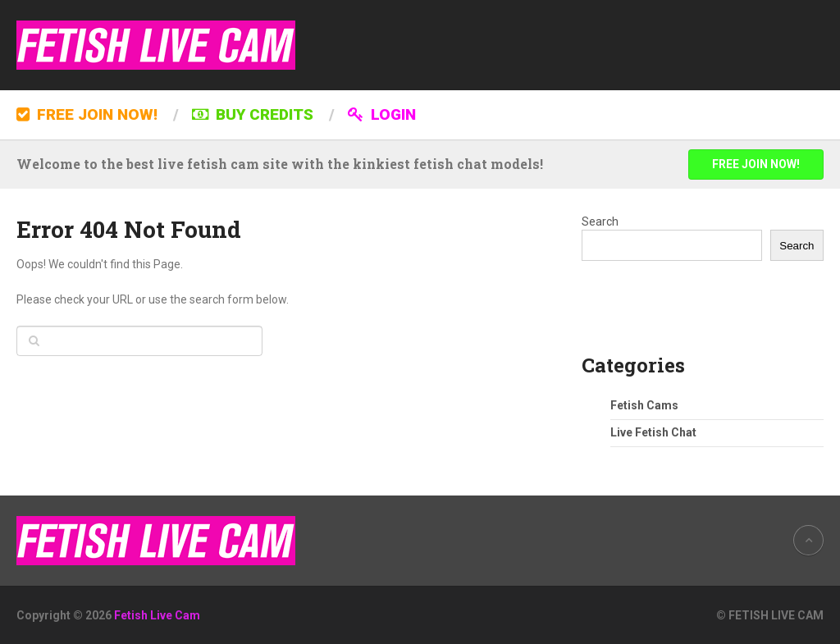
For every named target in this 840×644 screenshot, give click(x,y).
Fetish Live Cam (157, 615)
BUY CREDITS (253, 114)
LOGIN (382, 114)
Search (600, 222)
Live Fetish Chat (653, 432)
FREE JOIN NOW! (87, 114)
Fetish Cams (644, 405)
